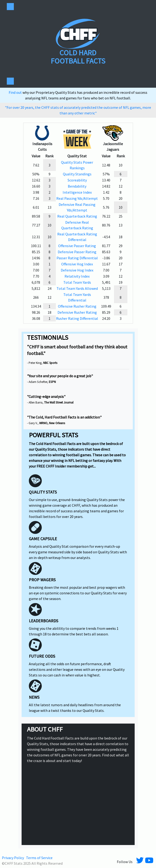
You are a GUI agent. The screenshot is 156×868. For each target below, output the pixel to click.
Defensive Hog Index (77, 270)
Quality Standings (77, 174)
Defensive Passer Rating (77, 252)
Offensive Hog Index (77, 264)
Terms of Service (39, 858)
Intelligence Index (77, 192)
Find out (16, 92)
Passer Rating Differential (77, 258)
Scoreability (77, 180)
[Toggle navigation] (10, 7)
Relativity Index (77, 276)
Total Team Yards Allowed (77, 288)
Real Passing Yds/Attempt (77, 198)
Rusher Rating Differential (77, 318)
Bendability (77, 186)
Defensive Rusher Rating (77, 312)
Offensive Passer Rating (77, 246)
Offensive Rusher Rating (77, 306)
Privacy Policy (13, 858)
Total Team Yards (77, 282)
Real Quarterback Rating (77, 216)
